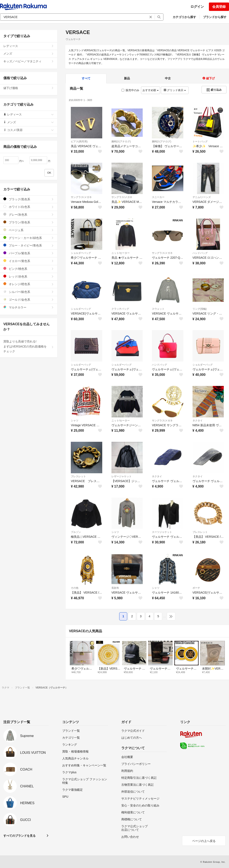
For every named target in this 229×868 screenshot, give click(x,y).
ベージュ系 (29, 230)
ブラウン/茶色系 (29, 222)
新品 (127, 78)
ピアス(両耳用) (79, 142)
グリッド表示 (175, 90)
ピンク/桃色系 (29, 269)
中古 (168, 78)
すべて (86, 78)
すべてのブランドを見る (19, 836)
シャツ (75, 421)
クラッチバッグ (120, 309)
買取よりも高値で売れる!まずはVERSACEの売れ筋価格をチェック (29, 346)
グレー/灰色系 (29, 214)
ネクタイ (198, 421)
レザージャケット (122, 476)
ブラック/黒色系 (29, 199)
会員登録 (219, 7)
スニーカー (158, 197)
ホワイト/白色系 (29, 207)
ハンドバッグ (200, 253)
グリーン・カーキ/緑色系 (29, 238)
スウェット (158, 309)
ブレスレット (78, 476)
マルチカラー (29, 307)
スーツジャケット (162, 532)
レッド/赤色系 (29, 276)
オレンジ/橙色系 (29, 284)
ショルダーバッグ (81, 253)
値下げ (209, 78)
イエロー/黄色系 (29, 261)
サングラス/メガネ (81, 197)
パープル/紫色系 (29, 253)
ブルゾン (76, 532)
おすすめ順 (151, 90)
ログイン (197, 7)
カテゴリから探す (184, 17)
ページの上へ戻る (204, 841)
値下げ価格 (29, 88)
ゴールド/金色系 (29, 300)
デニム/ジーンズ (202, 197)
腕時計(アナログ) (121, 142)
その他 (75, 588)
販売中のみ (130, 90)
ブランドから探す (215, 17)
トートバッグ (200, 142)
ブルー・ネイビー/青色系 (29, 245)
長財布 (115, 588)
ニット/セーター (121, 253)
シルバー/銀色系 (29, 292)
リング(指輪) (200, 309)
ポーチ (196, 588)
